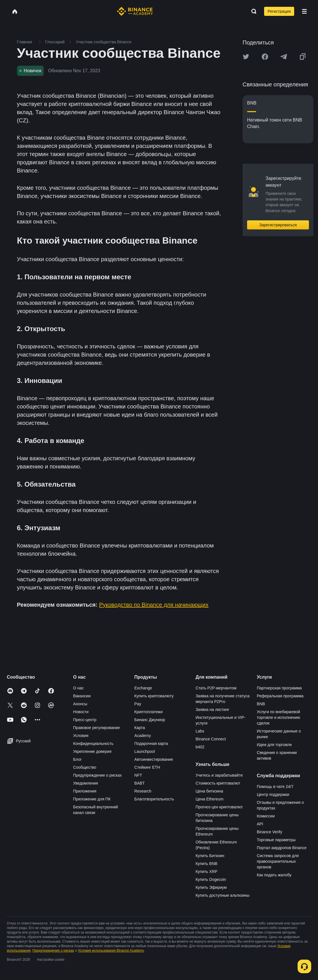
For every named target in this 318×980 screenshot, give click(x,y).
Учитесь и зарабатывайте (219, 775)
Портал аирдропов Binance (282, 848)
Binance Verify (269, 832)
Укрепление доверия (92, 751)
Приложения (85, 791)
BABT (140, 783)
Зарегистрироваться (278, 225)
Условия (81, 736)
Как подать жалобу (274, 875)
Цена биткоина (209, 791)
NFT (138, 775)
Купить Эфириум (211, 887)
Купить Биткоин (210, 856)
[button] (304, 11)
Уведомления (86, 783)
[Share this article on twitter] (246, 57)
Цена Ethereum (209, 799)
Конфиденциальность (93, 743)
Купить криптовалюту (154, 696)
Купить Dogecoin (211, 879)
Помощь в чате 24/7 (275, 787)
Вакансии (82, 696)
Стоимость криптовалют (218, 783)
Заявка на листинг (212, 710)
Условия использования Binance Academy (111, 951)
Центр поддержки (273, 794)
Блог (77, 759)
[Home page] (135, 11)
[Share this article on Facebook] (265, 57)
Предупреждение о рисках (98, 775)
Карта (140, 728)
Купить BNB (206, 864)
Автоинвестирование (154, 759)
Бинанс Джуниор (150, 720)
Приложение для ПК (92, 799)
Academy (143, 736)
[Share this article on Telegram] (284, 57)
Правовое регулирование (97, 728)
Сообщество (85, 767)
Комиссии (266, 816)
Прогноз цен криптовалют (219, 807)
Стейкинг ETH (147, 767)
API (260, 824)
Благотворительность (154, 799)
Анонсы (80, 704)
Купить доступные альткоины (222, 895)
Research (143, 791)
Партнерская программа (279, 688)
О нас (78, 688)
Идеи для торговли (274, 745)
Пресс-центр (85, 720)
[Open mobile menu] (304, 11)
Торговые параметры (276, 840)
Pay (138, 704)
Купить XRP (206, 872)
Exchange (143, 688)
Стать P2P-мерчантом (216, 688)
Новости (81, 712)
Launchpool (145, 751)
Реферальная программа (280, 696)
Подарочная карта (151, 743)
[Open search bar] (252, 11)
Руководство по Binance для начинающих (154, 605)
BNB (261, 704)
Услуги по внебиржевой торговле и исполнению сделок (278, 717)
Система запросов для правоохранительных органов (278, 861)
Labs (200, 731)
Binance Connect (211, 739)
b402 (200, 747)
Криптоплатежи (149, 712)
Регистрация (279, 11)
